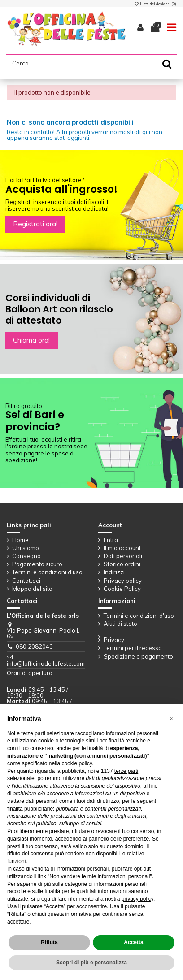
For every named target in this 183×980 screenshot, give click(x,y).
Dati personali (123, 556)
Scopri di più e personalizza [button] (91, 963)
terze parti (126, 771)
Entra (111, 540)
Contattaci (26, 581)
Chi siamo (26, 548)
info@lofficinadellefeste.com (46, 663)
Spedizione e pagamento (138, 657)
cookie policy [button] (77, 763)
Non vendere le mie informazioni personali (100, 876)
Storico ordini (122, 564)
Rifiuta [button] (49, 942)
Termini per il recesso (133, 648)
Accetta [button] (133, 942)
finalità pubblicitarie (30, 809)
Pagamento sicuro (37, 564)
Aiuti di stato (120, 624)
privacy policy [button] (137, 899)
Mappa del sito (32, 589)
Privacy (114, 640)
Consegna (26, 556)
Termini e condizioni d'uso (47, 572)
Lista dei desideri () (155, 4)
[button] (171, 719)
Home (20, 540)
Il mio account (122, 548)
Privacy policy (123, 581)
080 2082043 (34, 646)
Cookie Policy (122, 589)
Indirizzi (114, 572)
